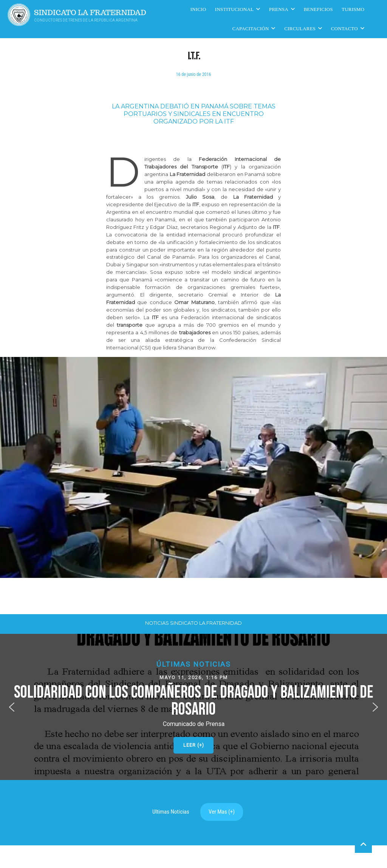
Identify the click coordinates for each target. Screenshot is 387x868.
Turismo (353, 9)
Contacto (344, 29)
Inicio (198, 9)
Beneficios (318, 9)
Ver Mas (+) (222, 812)
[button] (193, 707)
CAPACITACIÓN (251, 29)
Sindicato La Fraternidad (90, 13)
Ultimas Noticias (171, 812)
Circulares (300, 29)
